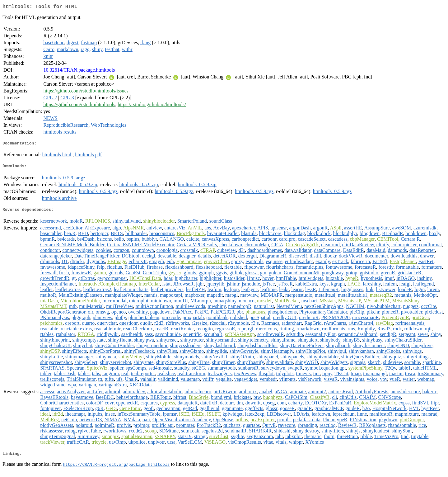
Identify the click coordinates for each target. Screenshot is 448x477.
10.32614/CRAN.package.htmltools (79, 71)
